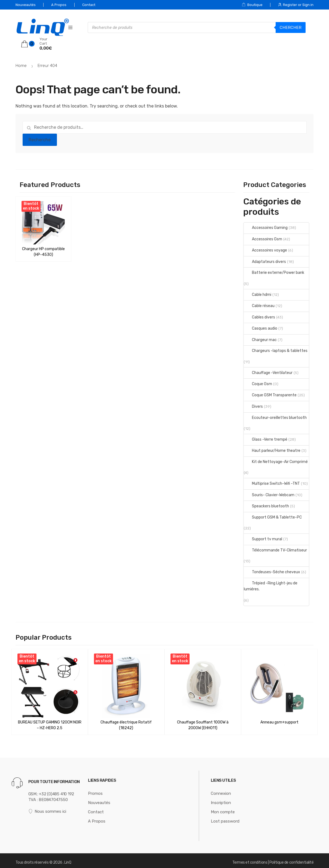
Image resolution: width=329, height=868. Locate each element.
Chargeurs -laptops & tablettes (276, 351)
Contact (89, 5)
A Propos (59, 5)
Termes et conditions (250, 858)
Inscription (221, 799)
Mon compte (223, 808)
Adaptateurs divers (265, 262)
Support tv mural (263, 539)
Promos (95, 789)
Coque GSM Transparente (270, 395)
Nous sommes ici (47, 807)
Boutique (252, 5)
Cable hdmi (258, 295)
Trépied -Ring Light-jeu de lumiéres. (271, 586)
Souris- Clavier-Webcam (269, 495)
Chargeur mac (260, 340)
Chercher (291, 27)
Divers (253, 407)
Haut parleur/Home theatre (272, 451)
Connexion (221, 789)
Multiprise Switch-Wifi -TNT (272, 484)
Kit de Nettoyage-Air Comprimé (276, 462)
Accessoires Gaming (266, 228)
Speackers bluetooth (266, 506)
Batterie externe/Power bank (274, 273)
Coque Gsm (258, 384)
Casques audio (261, 328)
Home (21, 66)
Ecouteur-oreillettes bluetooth (275, 418)
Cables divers (259, 317)
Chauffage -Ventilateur (268, 373)
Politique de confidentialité (292, 858)
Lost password (225, 817)
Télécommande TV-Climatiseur (275, 550)
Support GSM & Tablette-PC (273, 517)
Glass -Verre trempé (266, 439)
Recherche (40, 140)
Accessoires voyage (265, 250)
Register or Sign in (296, 5)
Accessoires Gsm (263, 239)
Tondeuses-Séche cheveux (272, 572)
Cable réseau (259, 306)
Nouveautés (26, 5)
